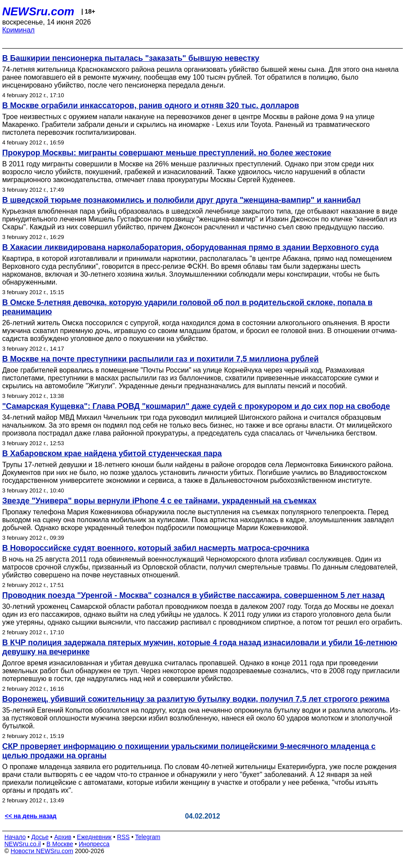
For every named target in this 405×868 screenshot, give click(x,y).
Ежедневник (94, 837)
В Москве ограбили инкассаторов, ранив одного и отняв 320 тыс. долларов (151, 105)
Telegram (148, 837)
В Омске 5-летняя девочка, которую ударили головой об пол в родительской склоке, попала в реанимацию (187, 307)
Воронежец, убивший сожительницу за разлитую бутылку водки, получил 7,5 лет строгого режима (196, 699)
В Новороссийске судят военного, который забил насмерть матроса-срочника (156, 548)
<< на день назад (31, 816)
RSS (123, 837)
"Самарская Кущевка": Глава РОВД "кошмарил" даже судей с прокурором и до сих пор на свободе (196, 406)
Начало (15, 837)
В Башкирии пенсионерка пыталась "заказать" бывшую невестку (131, 58)
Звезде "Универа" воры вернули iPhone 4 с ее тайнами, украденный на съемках (159, 501)
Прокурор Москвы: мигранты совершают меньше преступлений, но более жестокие (167, 153)
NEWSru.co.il (23, 844)
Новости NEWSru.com (42, 851)
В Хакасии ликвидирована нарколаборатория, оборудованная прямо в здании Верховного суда (190, 247)
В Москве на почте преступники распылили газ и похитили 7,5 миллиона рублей (160, 359)
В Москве (60, 844)
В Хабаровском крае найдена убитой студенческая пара (112, 453)
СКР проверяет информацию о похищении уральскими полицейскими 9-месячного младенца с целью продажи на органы (189, 751)
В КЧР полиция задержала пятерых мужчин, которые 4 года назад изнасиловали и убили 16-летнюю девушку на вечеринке (200, 647)
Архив (63, 837)
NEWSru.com (38, 11)
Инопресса (94, 844)
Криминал (18, 30)
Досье (40, 837)
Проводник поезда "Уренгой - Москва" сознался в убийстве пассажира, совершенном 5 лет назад (194, 595)
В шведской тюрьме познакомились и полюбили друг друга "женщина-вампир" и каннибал (181, 200)
